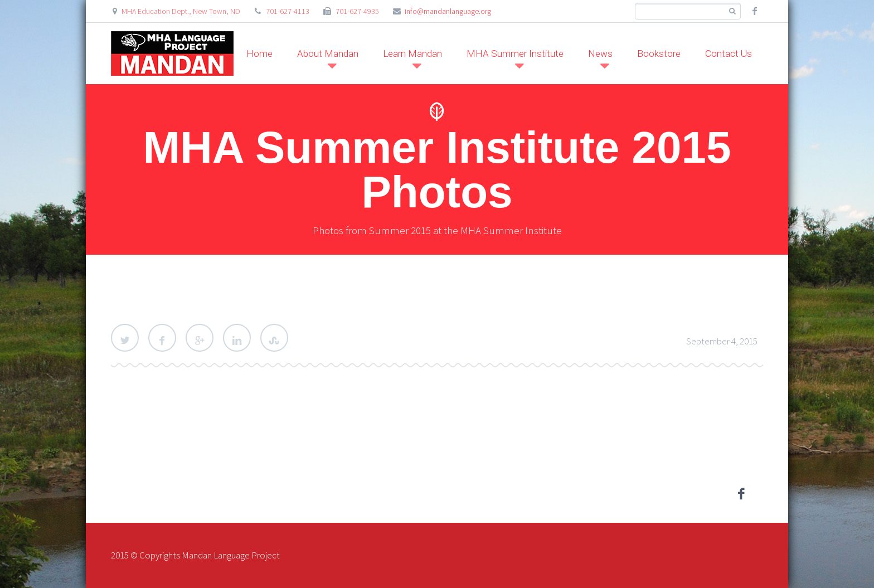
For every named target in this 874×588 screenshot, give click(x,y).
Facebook (162, 338)
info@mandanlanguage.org (448, 11)
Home (259, 54)
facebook (755, 11)
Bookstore (659, 54)
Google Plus (200, 338)
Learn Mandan (412, 54)
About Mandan (328, 54)
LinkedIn (237, 338)
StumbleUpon (274, 338)
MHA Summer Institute (515, 54)
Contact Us (729, 54)
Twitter (125, 338)
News (600, 54)
